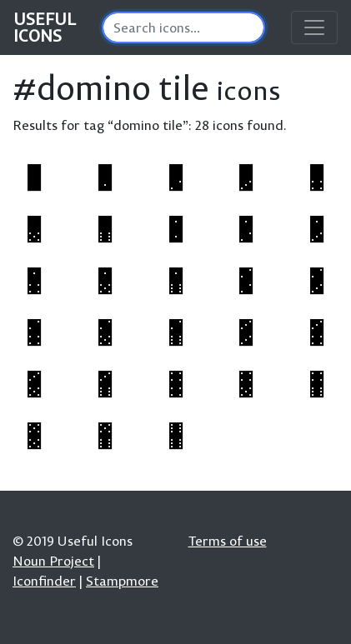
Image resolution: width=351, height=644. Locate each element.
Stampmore (122, 581)
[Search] (183, 27)
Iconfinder (44, 581)
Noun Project (53, 561)
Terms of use (228, 541)
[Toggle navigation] (314, 27)
